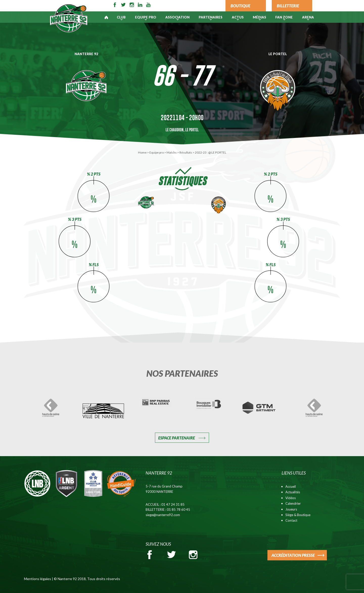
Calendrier (293, 503)
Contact (291, 520)
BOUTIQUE (240, 6)
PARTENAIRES (211, 17)
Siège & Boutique (298, 515)
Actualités (293, 492)
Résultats (186, 152)
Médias (259, 17)
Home (142, 152)
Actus (238, 17)
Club (121, 17)
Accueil (291, 486)
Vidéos (291, 498)
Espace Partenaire (177, 438)
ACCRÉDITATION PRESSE (293, 555)
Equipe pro (146, 17)
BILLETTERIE (288, 6)
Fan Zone (284, 17)
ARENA (308, 17)
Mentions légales (38, 579)
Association (177, 17)
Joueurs (291, 509)
